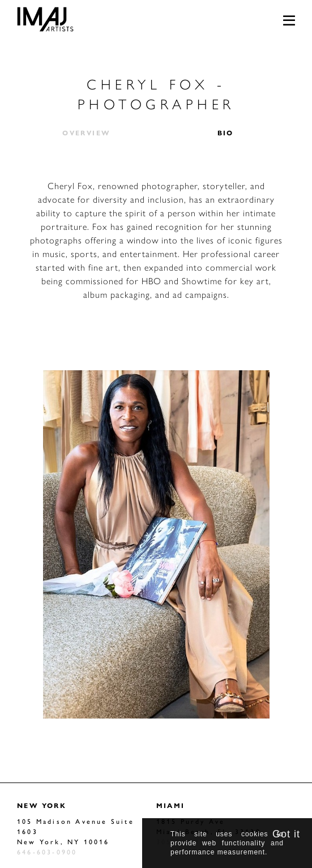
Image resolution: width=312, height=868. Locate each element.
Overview (86, 132)
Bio (226, 132)
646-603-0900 (47, 852)
